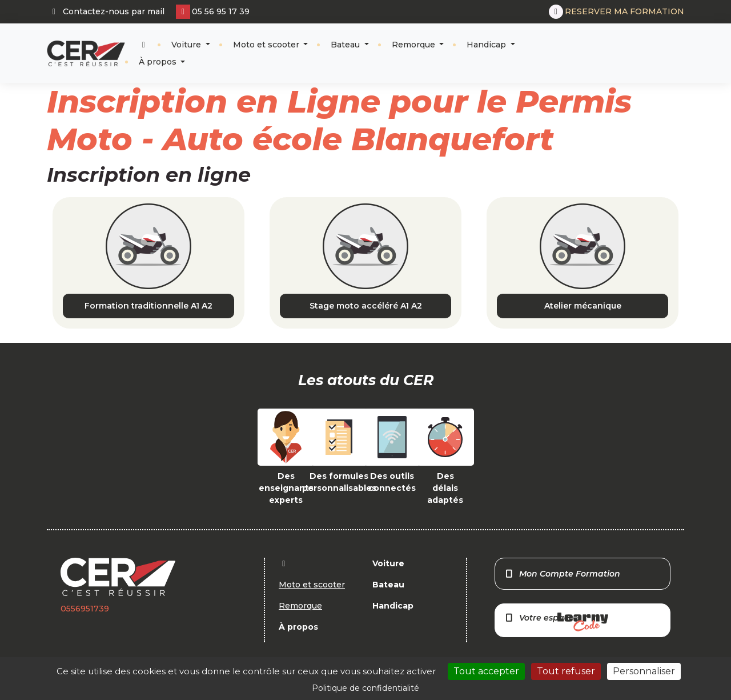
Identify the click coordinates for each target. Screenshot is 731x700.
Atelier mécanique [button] (583, 306)
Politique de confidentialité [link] (365, 688)
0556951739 (85, 609)
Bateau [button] (346, 45)
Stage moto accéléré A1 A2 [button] (366, 306)
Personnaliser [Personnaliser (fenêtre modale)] (644, 671)
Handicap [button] (487, 45)
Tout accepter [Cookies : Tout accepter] (486, 671)
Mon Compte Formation (562, 574)
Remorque (415, 45)
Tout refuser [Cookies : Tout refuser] (566, 671)
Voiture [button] (187, 45)
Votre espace (556, 622)
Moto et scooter (267, 45)
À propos (159, 62)
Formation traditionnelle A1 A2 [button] (148, 306)
